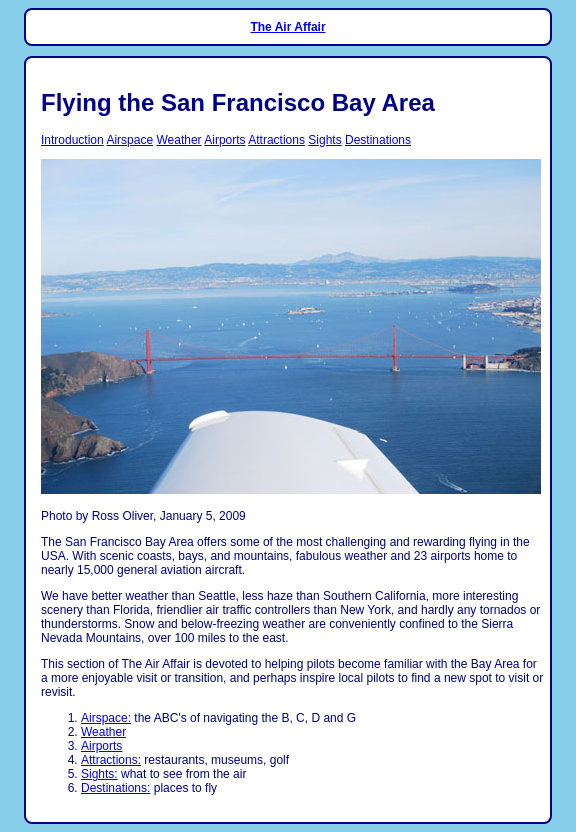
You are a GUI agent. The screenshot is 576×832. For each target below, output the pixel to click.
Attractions (276, 140)
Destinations (378, 140)
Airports (224, 140)
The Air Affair (287, 27)
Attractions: (111, 760)
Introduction (72, 140)
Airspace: (106, 718)
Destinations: (115, 788)
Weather (178, 140)
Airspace (129, 140)
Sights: (99, 774)
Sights (324, 140)
